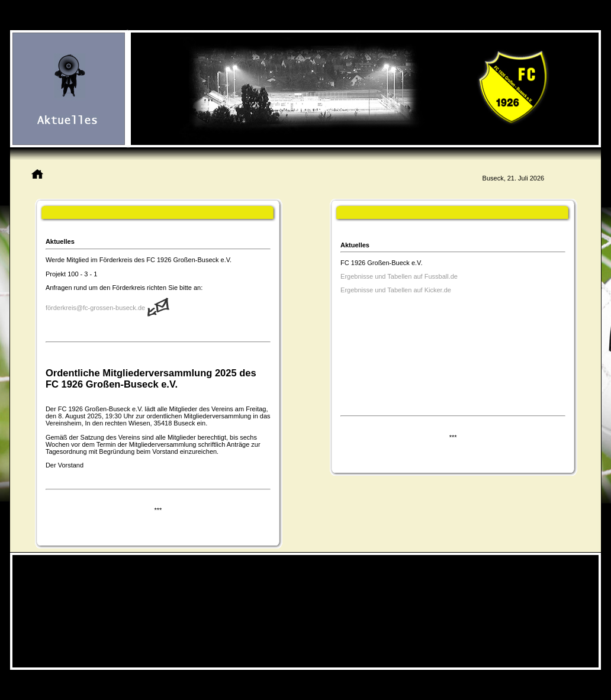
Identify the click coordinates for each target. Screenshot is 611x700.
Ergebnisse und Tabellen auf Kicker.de (396, 290)
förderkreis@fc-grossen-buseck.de (95, 308)
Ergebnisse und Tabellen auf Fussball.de (400, 276)
